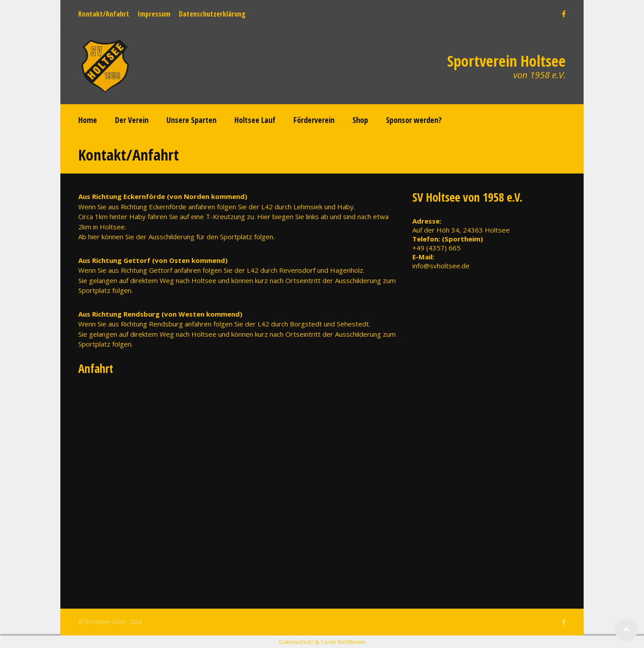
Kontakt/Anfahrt (104, 14)
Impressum (154, 14)
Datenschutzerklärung (212, 14)
